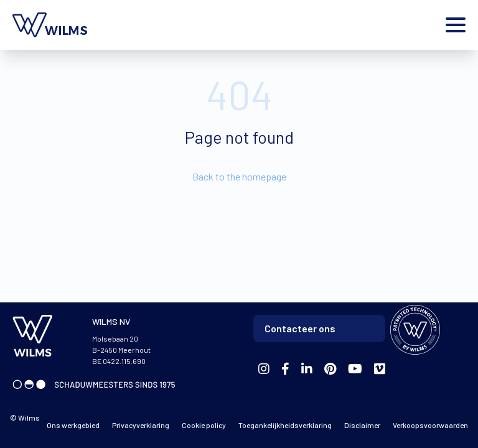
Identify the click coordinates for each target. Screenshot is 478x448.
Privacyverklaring (141, 425)
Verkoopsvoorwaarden (430, 425)
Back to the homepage (239, 176)
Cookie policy (204, 425)
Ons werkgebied (73, 425)
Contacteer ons (300, 328)
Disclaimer (362, 425)
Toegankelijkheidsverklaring (285, 425)
